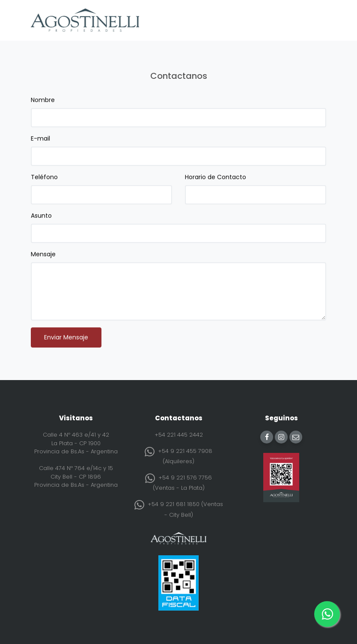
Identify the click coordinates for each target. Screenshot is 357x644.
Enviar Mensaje (66, 338)
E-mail (40, 140)
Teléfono (44, 178)
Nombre (43, 101)
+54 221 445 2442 (179, 435)
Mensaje (43, 255)
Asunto (41, 217)
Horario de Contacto (216, 178)
